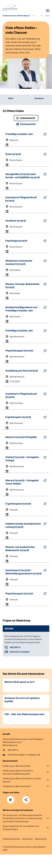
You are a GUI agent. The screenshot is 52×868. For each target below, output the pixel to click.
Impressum (27, 839)
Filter (7, 98)
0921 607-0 (15, 647)
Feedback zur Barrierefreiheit (17, 786)
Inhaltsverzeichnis (11, 839)
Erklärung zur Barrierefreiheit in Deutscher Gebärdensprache (18, 772)
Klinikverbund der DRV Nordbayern (16, 16)
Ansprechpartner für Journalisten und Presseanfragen (21, 828)
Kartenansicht (28, 124)
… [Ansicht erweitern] (37, 16)
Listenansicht (27, 118)
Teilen (26, 800)
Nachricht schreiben (20, 652)
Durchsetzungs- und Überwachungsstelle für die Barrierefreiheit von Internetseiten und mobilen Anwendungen (23, 818)
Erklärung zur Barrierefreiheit (17, 766)
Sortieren (39, 98)
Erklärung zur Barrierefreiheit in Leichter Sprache (22, 780)
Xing (11, 798)
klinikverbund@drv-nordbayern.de (24, 755)
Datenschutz (41, 839)
